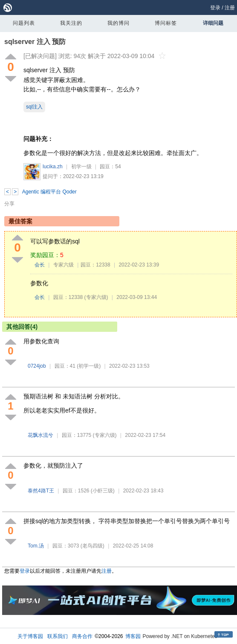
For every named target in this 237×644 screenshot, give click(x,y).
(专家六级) (96, 297)
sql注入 (34, 107)
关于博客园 (30, 636)
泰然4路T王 (41, 491)
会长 (40, 265)
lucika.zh (53, 167)
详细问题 (213, 23)
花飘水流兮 (40, 435)
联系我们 (58, 636)
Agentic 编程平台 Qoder (49, 192)
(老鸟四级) (92, 546)
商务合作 (82, 636)
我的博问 (118, 23)
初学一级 (81, 167)
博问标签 (166, 23)
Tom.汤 (36, 546)
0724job (37, 366)
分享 (9, 204)
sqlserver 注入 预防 (35, 42)
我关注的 (71, 23)
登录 (215, 8)
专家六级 (64, 265)
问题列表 (24, 23)
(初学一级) (89, 366)
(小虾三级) (103, 491)
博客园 (133, 636)
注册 (230, 8)
